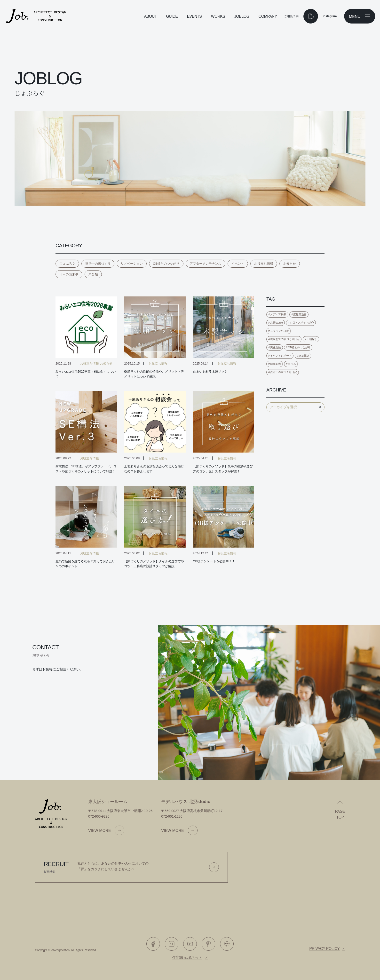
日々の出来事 (69, 274)
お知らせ (290, 264)
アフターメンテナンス (206, 264)
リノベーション (132, 264)
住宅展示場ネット (187, 958)
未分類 (93, 274)
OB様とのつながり (166, 264)
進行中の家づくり (98, 264)
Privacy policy (324, 949)
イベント (238, 264)
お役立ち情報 (264, 264)
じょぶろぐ (67, 264)
